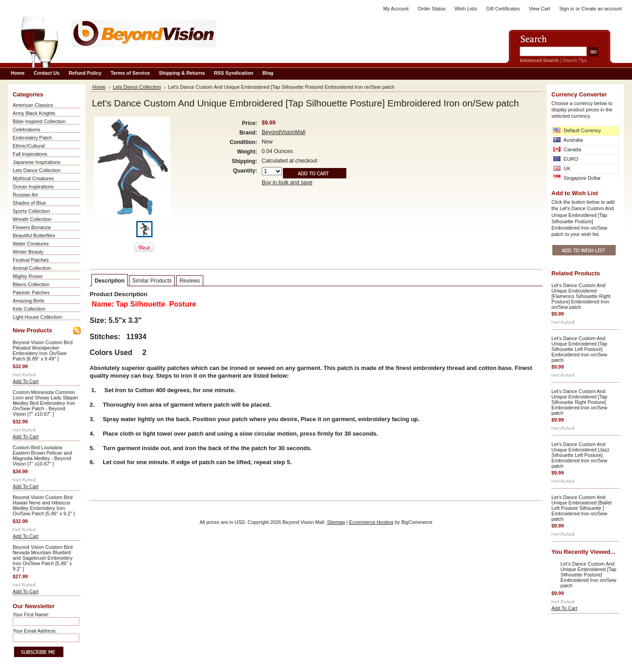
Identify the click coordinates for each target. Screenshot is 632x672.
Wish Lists (466, 9)
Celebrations (26, 130)
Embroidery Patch (32, 138)
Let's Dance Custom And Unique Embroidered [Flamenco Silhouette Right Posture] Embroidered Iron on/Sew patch (581, 296)
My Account (396, 9)
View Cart (539, 9)
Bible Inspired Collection (39, 121)
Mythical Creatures (33, 178)
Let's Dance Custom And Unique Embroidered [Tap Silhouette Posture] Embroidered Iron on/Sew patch (588, 575)
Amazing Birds (29, 301)
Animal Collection (32, 268)
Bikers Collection (31, 284)
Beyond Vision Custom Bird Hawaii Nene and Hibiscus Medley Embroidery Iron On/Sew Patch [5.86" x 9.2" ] (44, 505)
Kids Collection (29, 309)
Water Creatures (31, 244)
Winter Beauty (28, 252)
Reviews (189, 281)
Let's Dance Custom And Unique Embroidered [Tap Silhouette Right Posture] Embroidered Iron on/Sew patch (579, 402)
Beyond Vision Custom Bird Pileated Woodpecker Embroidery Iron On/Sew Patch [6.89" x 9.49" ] (43, 350)
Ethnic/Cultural (29, 146)
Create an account (601, 9)
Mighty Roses (28, 276)
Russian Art (25, 195)
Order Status (432, 9)
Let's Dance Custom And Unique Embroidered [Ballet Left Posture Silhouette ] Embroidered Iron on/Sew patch (582, 508)
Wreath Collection (32, 219)
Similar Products (152, 281)
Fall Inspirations (30, 154)
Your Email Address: (35, 631)
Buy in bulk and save (287, 182)
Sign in (567, 9)
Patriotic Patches (31, 293)
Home (99, 87)
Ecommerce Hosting (371, 522)
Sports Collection (31, 211)
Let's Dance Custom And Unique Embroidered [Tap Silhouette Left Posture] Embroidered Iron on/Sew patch (579, 349)
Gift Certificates (503, 9)
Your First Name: (31, 614)
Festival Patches (31, 260)
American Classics (33, 105)
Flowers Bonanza (32, 227)
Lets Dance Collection (37, 170)
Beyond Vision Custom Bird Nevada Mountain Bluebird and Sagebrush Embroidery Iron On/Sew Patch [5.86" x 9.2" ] (43, 558)
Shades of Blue (29, 203)
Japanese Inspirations (37, 162)
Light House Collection (37, 317)
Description (110, 281)
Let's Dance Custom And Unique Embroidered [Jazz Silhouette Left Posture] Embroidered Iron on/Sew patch (580, 455)
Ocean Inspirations (33, 187)
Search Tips (575, 60)
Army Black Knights (34, 113)
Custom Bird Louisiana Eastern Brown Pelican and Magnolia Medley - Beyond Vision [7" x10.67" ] (42, 456)
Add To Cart (26, 381)
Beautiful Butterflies (34, 235)
